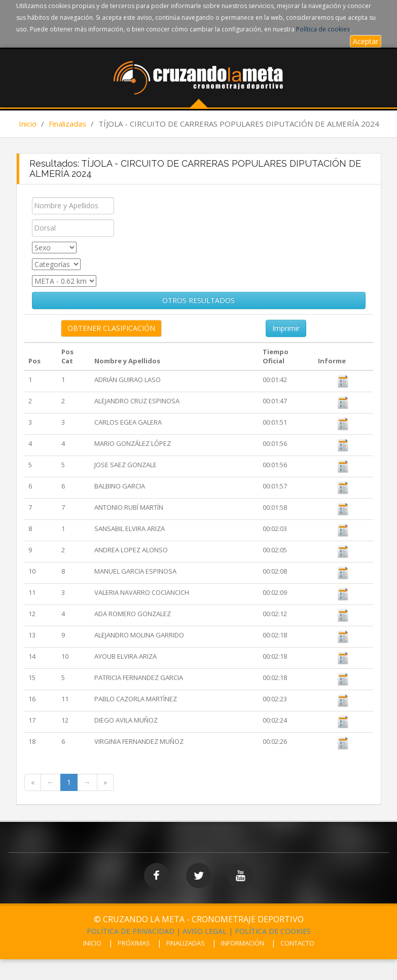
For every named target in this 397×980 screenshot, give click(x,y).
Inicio (28, 124)
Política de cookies (323, 29)
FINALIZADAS (186, 943)
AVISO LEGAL (205, 931)
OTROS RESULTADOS (198, 300)
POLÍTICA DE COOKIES (273, 931)
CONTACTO (297, 943)
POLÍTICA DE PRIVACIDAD (131, 931)
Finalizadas (67, 124)
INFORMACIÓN (243, 943)
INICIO (92, 943)
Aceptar (366, 41)
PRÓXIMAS (134, 943)
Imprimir (286, 328)
